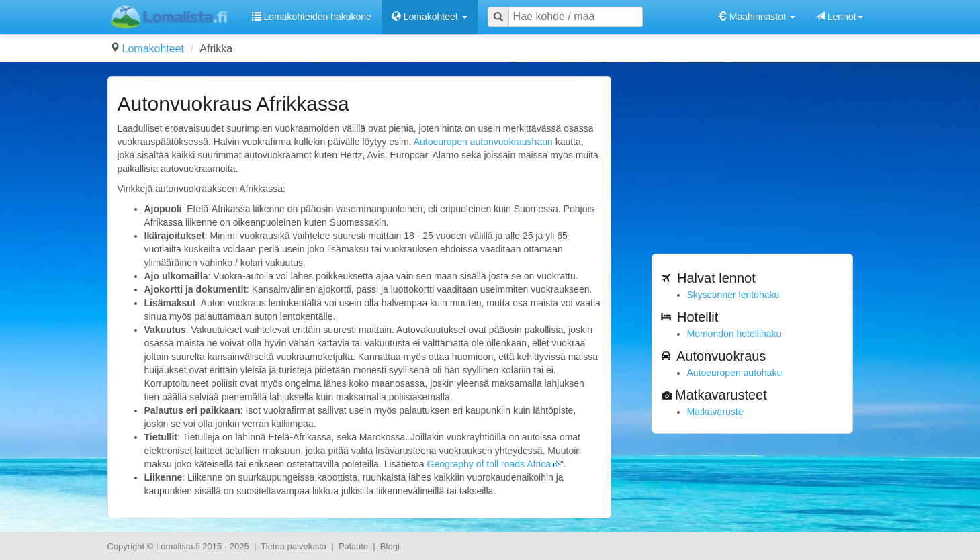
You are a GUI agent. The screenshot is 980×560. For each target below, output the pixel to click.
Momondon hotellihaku (734, 334)
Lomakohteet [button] (430, 17)
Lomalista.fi (178, 546)
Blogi (390, 546)
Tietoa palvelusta (294, 546)
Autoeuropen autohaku (735, 373)
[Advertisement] (752, 160)
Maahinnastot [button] (756, 17)
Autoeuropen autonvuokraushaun (483, 142)
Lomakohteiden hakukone (312, 17)
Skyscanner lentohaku (733, 295)
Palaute (353, 546)
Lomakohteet (153, 49)
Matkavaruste (715, 412)
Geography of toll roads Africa (489, 464)
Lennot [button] (839, 17)
